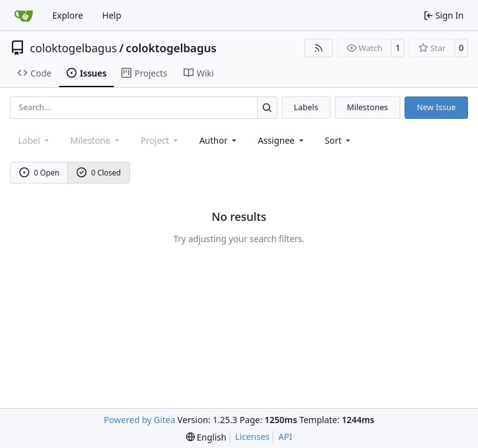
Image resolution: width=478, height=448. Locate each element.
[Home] (24, 16)
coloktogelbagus (73, 48)
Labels (306, 107)
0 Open (40, 173)
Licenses (253, 436)
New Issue (437, 107)
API (285, 436)
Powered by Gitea (140, 420)
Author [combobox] (219, 140)
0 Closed (99, 173)
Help (112, 15)
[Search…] (267, 107)
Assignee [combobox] (282, 140)
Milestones (367, 107)
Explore (68, 15)
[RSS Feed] (319, 48)
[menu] (339, 140)
